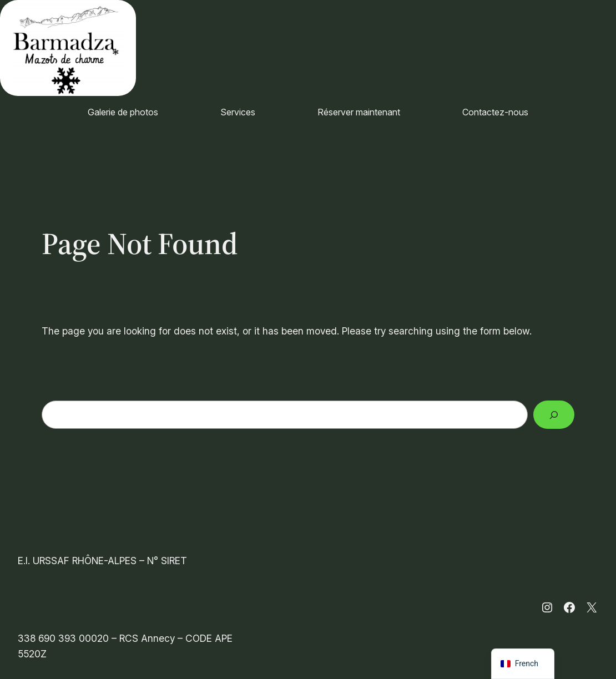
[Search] (554, 415)
